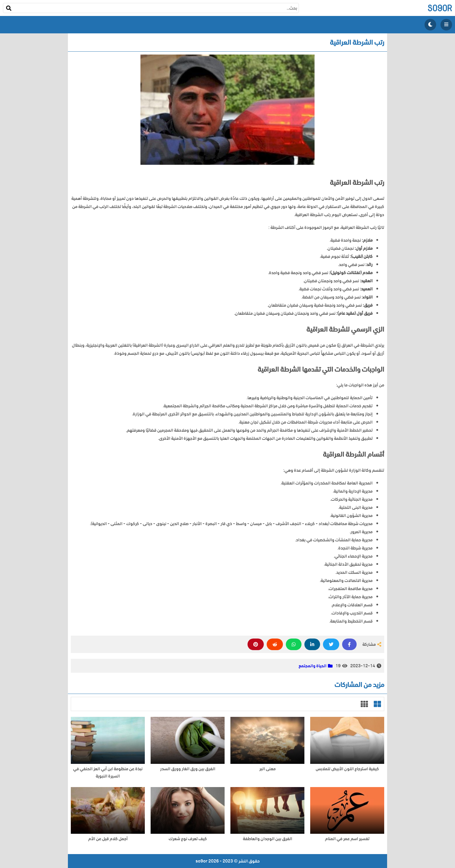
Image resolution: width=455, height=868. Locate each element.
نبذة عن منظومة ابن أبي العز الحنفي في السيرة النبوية (108, 773)
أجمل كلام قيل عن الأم (108, 839)
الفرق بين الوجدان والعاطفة (268, 839)
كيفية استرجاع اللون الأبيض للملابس (347, 769)
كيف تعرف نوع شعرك (188, 839)
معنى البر (268, 769)
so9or (440, 8)
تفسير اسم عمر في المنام (347, 839)
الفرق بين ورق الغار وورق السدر (188, 769)
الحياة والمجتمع (313, 666)
